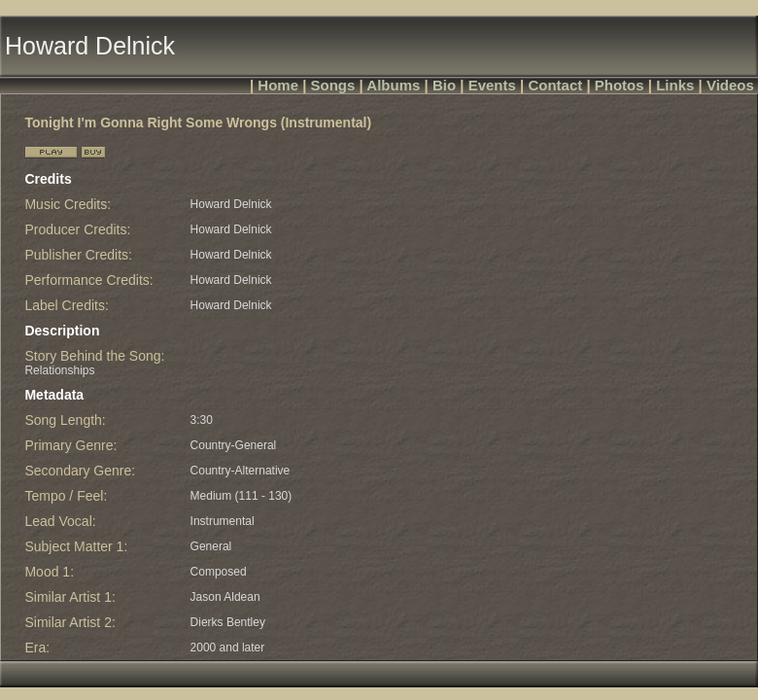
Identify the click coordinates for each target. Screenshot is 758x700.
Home (278, 85)
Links (675, 85)
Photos (620, 85)
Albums (393, 85)
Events (492, 85)
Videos (730, 85)
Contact (555, 85)
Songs (333, 85)
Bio (444, 85)
